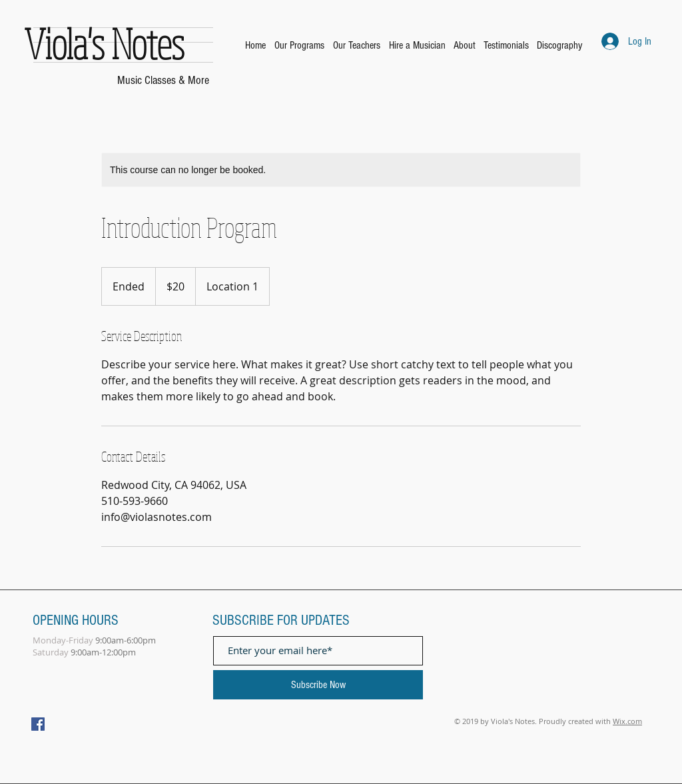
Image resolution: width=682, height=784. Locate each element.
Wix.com (627, 721)
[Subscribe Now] (318, 685)
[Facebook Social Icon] (38, 724)
